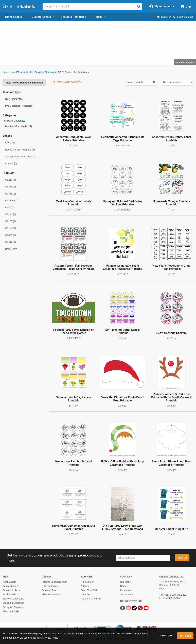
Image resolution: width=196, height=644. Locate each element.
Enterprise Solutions (13, 607)
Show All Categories (14, 121)
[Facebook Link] (123, 608)
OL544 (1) (11, 242)
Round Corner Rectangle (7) (20, 150)
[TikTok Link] (135, 608)
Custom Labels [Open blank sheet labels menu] (43, 17)
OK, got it (185, 636)
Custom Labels (10, 586)
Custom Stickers (11, 590)
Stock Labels (9, 594)
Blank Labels (9, 582)
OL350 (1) (11, 235)
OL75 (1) (10, 207)
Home (6, 72)
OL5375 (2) (11, 201)
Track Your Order (90, 590)
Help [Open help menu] (101, 17)
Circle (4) (10, 143)
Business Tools (50, 590)
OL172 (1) (11, 228)
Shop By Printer (11, 611)
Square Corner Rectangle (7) (20, 157)
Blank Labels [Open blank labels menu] (16, 17)
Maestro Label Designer (54, 582)
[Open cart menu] (186, 6)
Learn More (166, 635)
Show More (11, 249)
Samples (85, 594)
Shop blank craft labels (55, 51)
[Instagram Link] (129, 608)
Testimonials (127, 594)
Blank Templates (14, 99)
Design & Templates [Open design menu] (76, 17)
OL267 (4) (11, 180)
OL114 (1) (11, 214)
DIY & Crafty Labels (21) (19, 126)
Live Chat (164, 17)
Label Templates (20, 72)
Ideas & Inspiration (51, 594)
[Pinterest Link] (141, 608)
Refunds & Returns (91, 599)
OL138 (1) (11, 221)
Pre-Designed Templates (43, 72)
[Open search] (139, 7)
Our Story (125, 582)
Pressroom (126, 590)
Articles (85, 586)
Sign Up (182, 558)
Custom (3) (11, 163)
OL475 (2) (11, 194)
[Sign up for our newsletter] (143, 558)
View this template (185, 62)
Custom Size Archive (13, 599)
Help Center (87, 582)
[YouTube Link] (146, 608)
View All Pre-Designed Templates (24, 83)
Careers (124, 586)
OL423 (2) (11, 187)
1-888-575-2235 (183, 17)
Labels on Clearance (13, 603)
